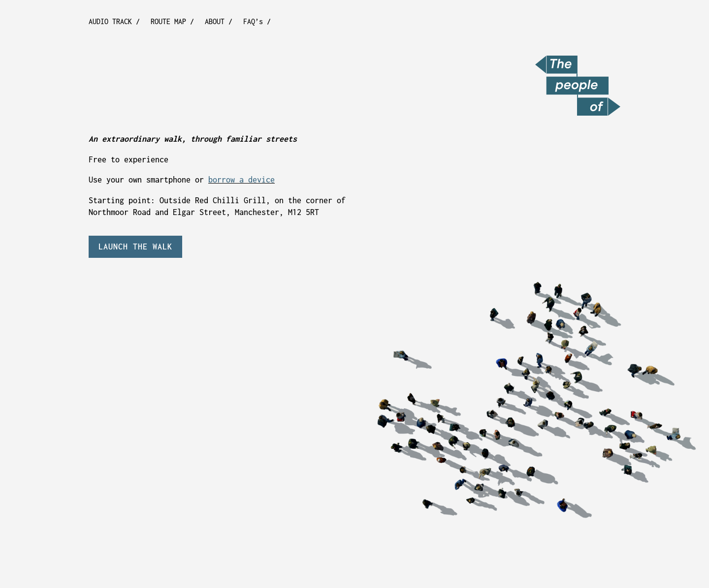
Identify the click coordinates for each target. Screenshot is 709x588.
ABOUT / (219, 22)
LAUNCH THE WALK (135, 247)
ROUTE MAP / (172, 22)
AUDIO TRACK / (114, 22)
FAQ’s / (257, 22)
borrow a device (242, 180)
